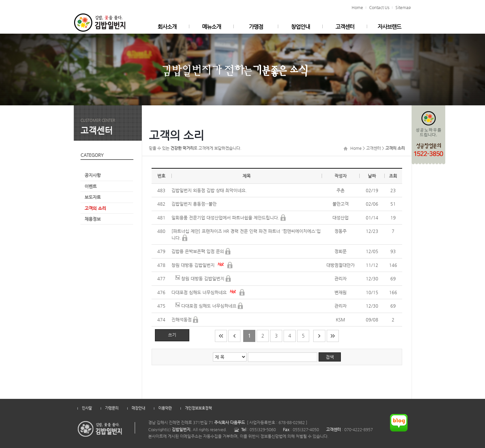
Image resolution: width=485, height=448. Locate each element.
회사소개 (167, 27)
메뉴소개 (212, 27)
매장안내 (138, 408)
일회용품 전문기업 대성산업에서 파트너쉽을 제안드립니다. (226, 218)
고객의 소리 (95, 208)
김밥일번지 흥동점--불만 (194, 204)
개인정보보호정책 (198, 408)
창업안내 (300, 27)
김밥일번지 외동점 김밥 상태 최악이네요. (209, 190)
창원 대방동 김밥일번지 (194, 265)
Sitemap (403, 7)
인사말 (87, 408)
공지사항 (93, 175)
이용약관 (165, 408)
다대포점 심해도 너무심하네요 (200, 292)
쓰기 (172, 335)
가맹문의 (112, 408)
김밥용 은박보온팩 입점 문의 (198, 251)
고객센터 (345, 27)
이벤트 (91, 186)
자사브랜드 (389, 27)
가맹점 (256, 27)
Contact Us (379, 7)
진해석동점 (182, 320)
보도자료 (93, 197)
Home (357, 7)
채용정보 (93, 219)
